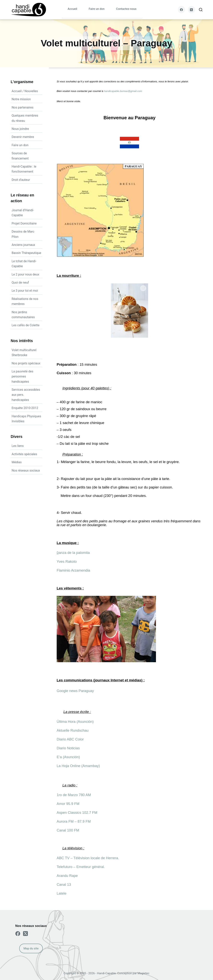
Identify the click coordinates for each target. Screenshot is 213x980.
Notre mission (21, 99)
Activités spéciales (24, 454)
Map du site (31, 948)
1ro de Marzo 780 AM (74, 795)
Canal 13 (64, 884)
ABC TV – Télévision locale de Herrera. (88, 858)
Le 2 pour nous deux (25, 274)
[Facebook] (182, 10)
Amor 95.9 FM (68, 804)
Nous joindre (20, 129)
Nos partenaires (22, 107)
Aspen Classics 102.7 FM (77, 813)
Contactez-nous (126, 9)
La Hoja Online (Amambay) (78, 766)
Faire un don (97, 9)
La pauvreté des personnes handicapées (22, 376)
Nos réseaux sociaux (26, 470)
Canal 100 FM (68, 830)
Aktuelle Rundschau (73, 730)
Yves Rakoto (67, 561)
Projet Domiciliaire (24, 223)
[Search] (201, 10)
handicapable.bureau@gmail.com (123, 91)
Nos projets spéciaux (26, 363)
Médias (17, 462)
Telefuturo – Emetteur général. (81, 867)
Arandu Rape (67, 876)
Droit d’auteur (21, 180)
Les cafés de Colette (25, 325)
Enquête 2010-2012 (25, 408)
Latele (62, 893)
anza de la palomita (74, 553)
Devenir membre (23, 137)
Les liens (18, 446)
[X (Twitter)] (191, 10)
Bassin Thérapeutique (26, 253)
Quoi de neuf (20, 283)
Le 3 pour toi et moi (25, 291)
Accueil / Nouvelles (25, 91)
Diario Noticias (68, 748)
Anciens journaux (23, 245)
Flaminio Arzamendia (73, 570)
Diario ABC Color (70, 739)
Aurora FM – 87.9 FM (74, 821)
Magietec (143, 973)
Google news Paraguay (75, 691)
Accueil (72, 9)
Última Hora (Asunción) (75, 722)
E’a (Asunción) (68, 757)
